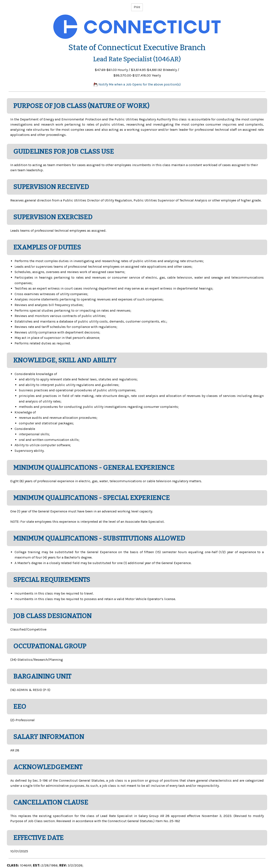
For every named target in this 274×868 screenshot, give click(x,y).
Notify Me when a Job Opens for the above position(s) (137, 84)
